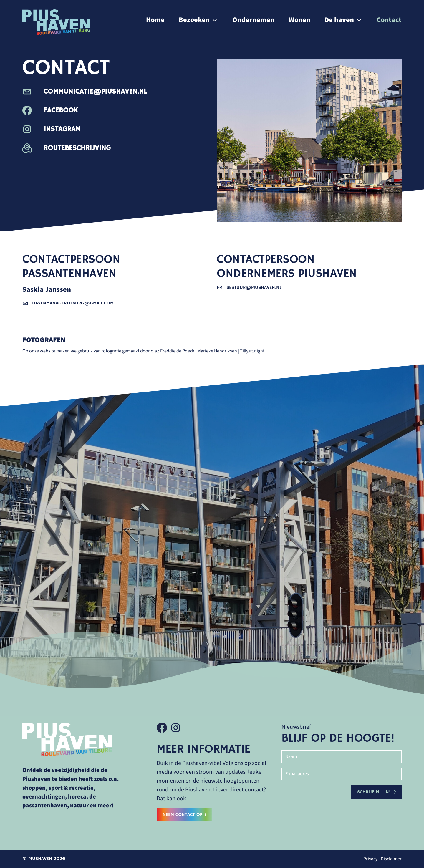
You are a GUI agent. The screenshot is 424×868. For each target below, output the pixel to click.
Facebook (50, 110)
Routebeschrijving (67, 148)
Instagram (52, 129)
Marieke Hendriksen (217, 351)
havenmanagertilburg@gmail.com (68, 303)
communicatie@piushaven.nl (85, 92)
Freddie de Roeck (177, 351)
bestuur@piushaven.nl (249, 288)
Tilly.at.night (252, 351)
